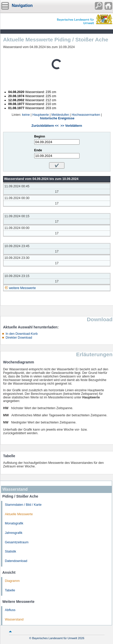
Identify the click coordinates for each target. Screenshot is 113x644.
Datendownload (16, 561)
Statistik (10, 551)
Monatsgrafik (14, 523)
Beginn (40, 136)
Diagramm (12, 581)
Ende (38, 150)
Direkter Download (19, 338)
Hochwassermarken (86, 115)
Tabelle (10, 590)
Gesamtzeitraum (17, 542)
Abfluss (10, 610)
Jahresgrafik (14, 533)
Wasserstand (14, 619)
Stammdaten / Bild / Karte (23, 505)
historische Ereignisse (57, 118)
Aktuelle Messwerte (19, 514)
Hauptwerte (41, 115)
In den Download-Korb (22, 334)
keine (26, 115)
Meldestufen (60, 115)
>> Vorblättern (71, 126)
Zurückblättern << (45, 126)
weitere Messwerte (22, 288)
